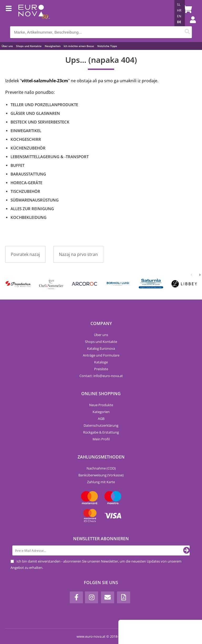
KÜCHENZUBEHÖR (28, 148)
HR (179, 10)
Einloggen (190, 25)
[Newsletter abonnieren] (186, 550)
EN (179, 16)
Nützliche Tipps (107, 46)
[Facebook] (76, 597)
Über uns (7, 46)
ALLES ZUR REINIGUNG (32, 209)
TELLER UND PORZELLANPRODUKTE (44, 105)
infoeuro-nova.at (108, 376)
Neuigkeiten (53, 46)
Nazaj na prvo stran (78, 254)
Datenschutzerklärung (101, 425)
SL (179, 5)
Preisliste (101, 369)
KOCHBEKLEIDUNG (29, 217)
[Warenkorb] (187, 9)
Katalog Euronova (101, 348)
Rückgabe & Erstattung (101, 432)
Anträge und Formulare (101, 355)
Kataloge (101, 362)
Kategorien (101, 412)
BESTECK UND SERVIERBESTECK (40, 122)
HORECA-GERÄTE (26, 183)
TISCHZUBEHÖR (25, 191)
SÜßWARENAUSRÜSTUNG (35, 200)
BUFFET (17, 165)
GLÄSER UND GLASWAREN (35, 113)
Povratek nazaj (25, 254)
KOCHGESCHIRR (26, 139)
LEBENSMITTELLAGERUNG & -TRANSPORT (50, 157)
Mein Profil (101, 439)
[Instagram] (92, 597)
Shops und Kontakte (29, 46)
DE (179, 22)
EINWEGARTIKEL (26, 131)
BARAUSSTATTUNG (28, 174)
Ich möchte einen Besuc (79, 46)
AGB (101, 419)
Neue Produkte (101, 405)
